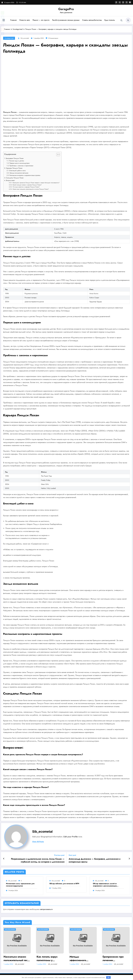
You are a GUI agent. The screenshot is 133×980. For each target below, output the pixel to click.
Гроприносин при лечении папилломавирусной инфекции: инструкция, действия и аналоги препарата (116, 958)
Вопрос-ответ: (11, 180)
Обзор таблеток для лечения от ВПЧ (64, 884)
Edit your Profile (71, 837)
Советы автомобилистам (92, 20)
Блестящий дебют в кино (18, 171)
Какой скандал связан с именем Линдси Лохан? (27, 185)
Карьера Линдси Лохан (14, 168)
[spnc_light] (128, 20)
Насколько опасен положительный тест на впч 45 (16, 958)
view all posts (38, 842)
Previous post (59, 855)
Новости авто (25, 20)
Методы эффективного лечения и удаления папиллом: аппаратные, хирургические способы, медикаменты (82, 958)
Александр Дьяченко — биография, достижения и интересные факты (95, 860)
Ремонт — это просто (41, 20)
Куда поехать (110, 20)
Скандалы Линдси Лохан (15, 178)
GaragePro (66, 9)
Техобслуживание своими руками (66, 20)
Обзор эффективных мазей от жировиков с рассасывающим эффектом (105, 885)
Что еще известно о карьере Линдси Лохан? (26, 187)
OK (108, 977)
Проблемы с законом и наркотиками (21, 166)
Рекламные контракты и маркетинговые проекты (25, 175)
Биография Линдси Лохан (15, 158)
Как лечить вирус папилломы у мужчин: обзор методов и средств (48, 958)
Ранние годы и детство (17, 161)
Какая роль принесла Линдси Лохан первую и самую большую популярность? (36, 183)
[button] (57, 155)
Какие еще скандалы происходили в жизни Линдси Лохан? (31, 189)
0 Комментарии (53, 38)
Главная (13, 20)
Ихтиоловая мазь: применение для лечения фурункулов (20, 885)
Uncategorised (9, 38)
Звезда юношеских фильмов (19, 173)
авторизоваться (46, 909)
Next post (72, 855)
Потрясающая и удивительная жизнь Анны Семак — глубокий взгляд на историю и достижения (38, 860)
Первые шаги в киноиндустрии (19, 163)
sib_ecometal (25, 38)
